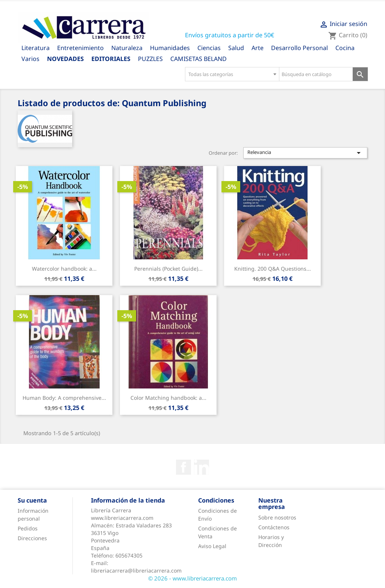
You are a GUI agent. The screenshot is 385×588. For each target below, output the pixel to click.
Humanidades (170, 48)
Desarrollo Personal (299, 48)
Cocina (345, 48)
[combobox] (232, 74)
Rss (202, 467)
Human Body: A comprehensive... (64, 398)
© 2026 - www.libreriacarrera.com (192, 578)
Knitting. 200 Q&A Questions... (273, 269)
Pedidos (28, 528)
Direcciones (32, 538)
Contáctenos (274, 527)
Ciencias (209, 48)
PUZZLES (150, 59)
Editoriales (111, 59)
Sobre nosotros (277, 517)
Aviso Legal (212, 546)
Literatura (36, 48)
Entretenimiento (80, 48)
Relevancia (305, 153)
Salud (236, 48)
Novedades (65, 59)
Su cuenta (32, 500)
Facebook (183, 467)
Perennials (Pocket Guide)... (168, 269)
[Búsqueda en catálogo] (316, 74)
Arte (258, 48)
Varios (30, 59)
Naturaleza (127, 48)
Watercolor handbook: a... (64, 269)
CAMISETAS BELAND (199, 59)
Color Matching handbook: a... (168, 398)
